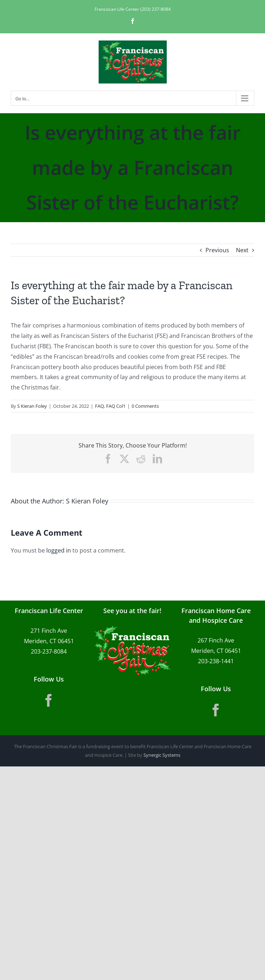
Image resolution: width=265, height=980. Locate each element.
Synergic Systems (162, 755)
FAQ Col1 (116, 406)
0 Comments (145, 406)
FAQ (100, 406)
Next (242, 250)
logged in (59, 550)
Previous (217, 250)
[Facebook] (49, 701)
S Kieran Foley (32, 406)
